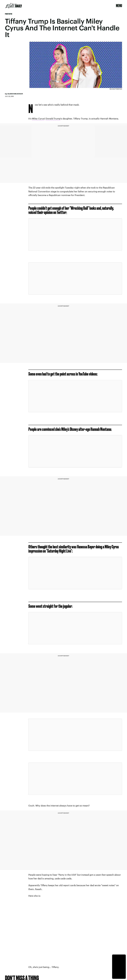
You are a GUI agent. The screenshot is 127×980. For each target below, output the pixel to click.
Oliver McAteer (15, 94)
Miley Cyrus (38, 119)
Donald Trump (53, 119)
